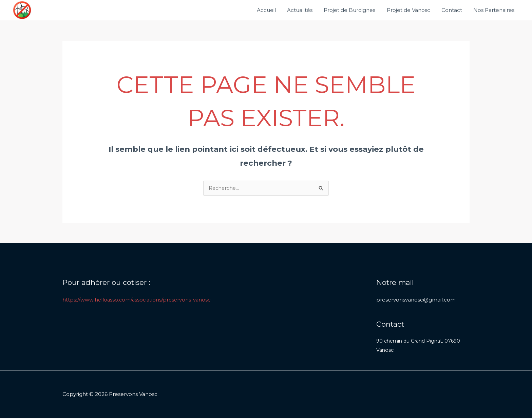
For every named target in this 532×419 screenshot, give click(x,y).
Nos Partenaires (495, 10)
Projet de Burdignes (354, 10)
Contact (453, 10)
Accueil (272, 10)
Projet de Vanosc (411, 10)
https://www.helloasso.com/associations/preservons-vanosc (138, 300)
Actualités (305, 10)
